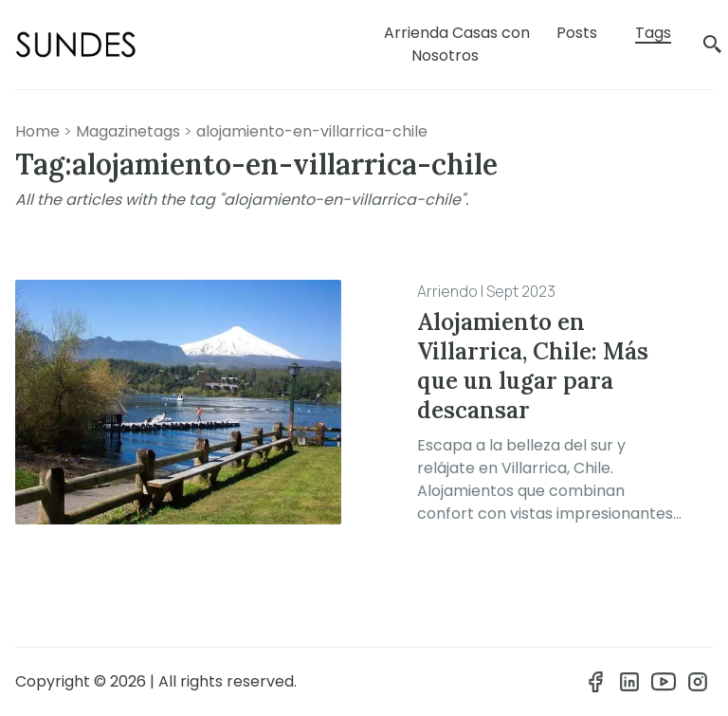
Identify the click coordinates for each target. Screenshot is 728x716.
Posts (577, 33)
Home (37, 131)
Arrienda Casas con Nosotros (457, 44)
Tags (653, 33)
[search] (713, 45)
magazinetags (128, 131)
